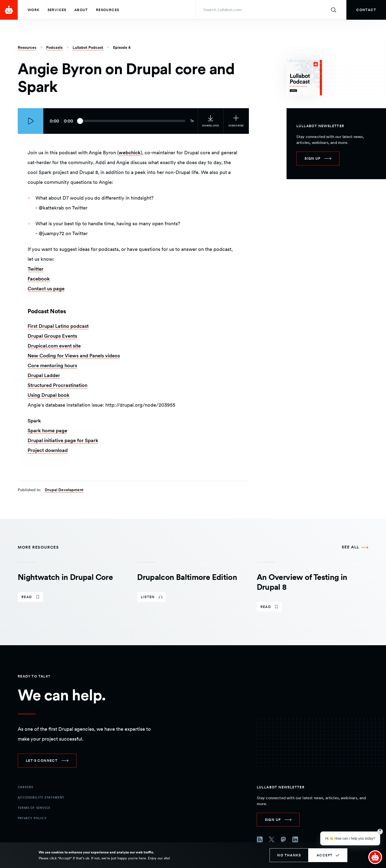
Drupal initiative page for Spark (63, 440)
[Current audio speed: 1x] (192, 121)
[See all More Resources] (355, 547)
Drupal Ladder (44, 375)
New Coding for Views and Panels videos (74, 356)
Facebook (39, 279)
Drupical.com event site (54, 346)
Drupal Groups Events (52, 336)
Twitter (36, 269)
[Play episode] (31, 121)
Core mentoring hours (52, 365)
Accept (325, 855)
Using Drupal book (48, 395)
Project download (48, 450)
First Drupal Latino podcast (58, 326)
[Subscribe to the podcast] (236, 121)
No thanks (289, 855)
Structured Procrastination (57, 385)
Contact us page (46, 289)
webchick (130, 153)
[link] (366, 10)
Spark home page (47, 431)
